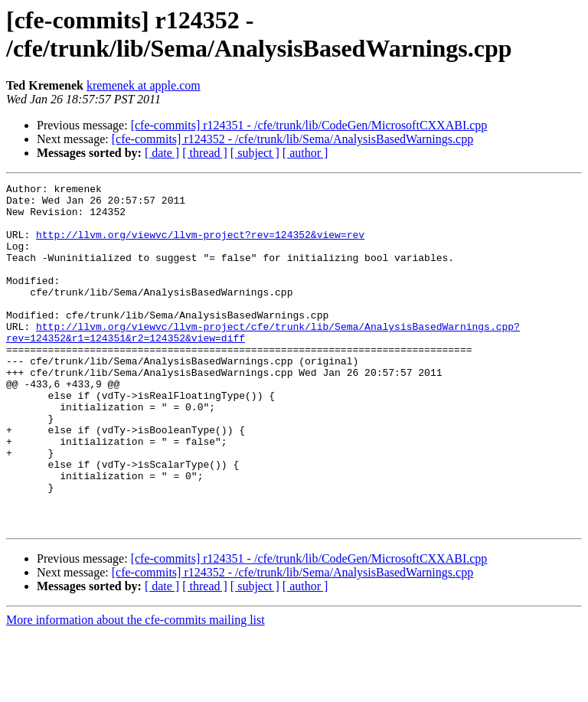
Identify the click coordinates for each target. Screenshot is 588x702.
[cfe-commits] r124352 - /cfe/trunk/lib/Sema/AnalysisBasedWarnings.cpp (292, 139)
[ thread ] (205, 153)
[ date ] (162, 153)
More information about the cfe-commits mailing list (136, 689)
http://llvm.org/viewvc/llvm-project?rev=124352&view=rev (200, 246)
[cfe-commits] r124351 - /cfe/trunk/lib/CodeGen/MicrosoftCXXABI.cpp (309, 125)
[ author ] (305, 153)
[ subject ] (255, 153)
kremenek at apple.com (144, 85)
